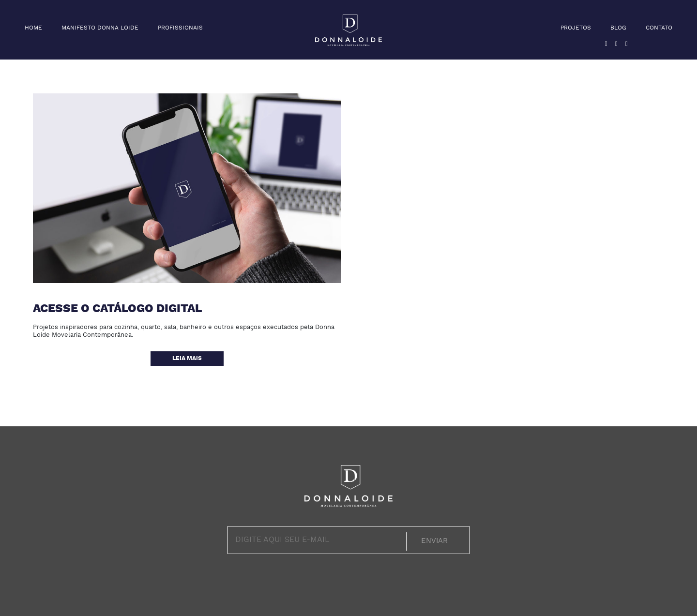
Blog (618, 28)
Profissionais (180, 28)
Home (33, 28)
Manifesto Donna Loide (100, 28)
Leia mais (187, 359)
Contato (659, 28)
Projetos (576, 28)
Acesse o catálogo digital (117, 309)
